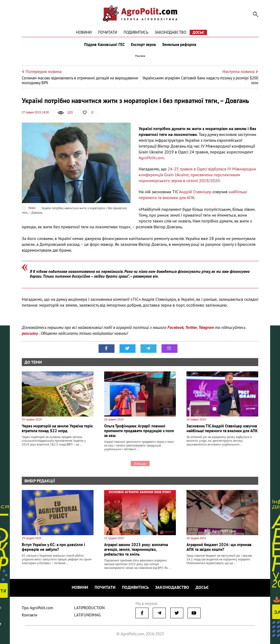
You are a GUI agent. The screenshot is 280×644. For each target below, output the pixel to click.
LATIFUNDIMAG (87, 615)
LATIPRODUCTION (89, 608)
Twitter (191, 327)
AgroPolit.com (151, 158)
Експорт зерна (143, 45)
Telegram (206, 327)
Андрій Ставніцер (195, 192)
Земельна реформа (179, 45)
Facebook (175, 327)
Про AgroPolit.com (37, 608)
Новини (84, 32)
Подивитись (136, 32)
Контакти (29, 615)
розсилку (30, 333)
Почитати (108, 32)
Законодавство (170, 32)
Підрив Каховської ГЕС (104, 45)
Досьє (198, 32)
